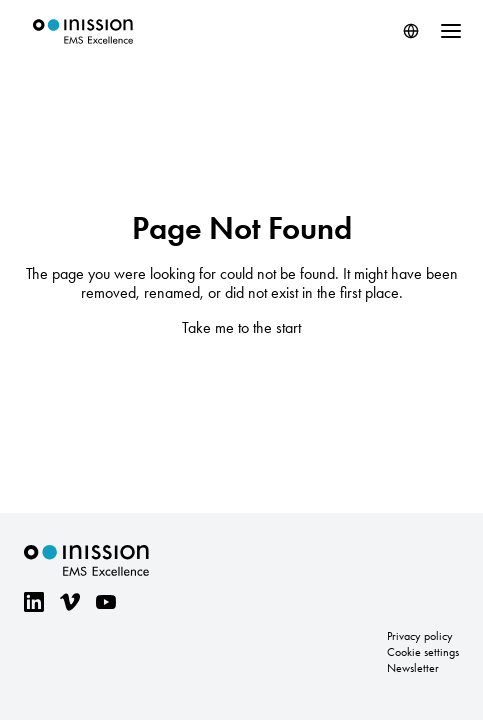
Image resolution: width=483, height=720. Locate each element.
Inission (83, 31)
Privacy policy (420, 636)
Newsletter (413, 668)
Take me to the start (241, 327)
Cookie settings (423, 652)
